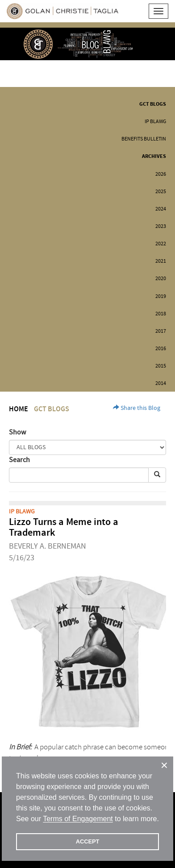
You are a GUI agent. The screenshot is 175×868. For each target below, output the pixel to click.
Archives (154, 156)
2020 (161, 279)
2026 (161, 174)
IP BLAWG (155, 122)
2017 (161, 331)
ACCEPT (88, 841)
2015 (161, 366)
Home (19, 409)
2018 (161, 314)
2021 (161, 261)
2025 (161, 192)
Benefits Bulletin (144, 139)
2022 (161, 244)
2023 (161, 226)
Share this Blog (137, 408)
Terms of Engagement (78, 819)
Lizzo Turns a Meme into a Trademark (64, 527)
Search (19, 460)
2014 (161, 383)
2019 (161, 296)
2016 (161, 349)
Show (17, 432)
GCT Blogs (153, 104)
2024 (161, 209)
